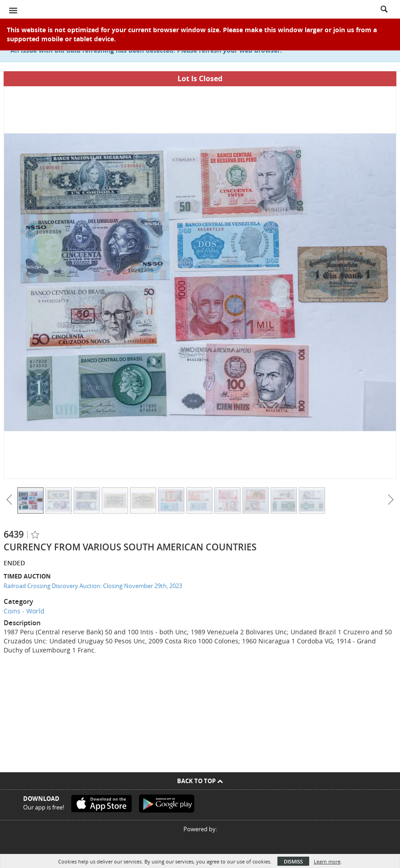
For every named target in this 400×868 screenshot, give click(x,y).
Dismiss (293, 861)
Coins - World (24, 611)
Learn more (327, 861)
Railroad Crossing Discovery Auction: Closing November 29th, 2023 (93, 586)
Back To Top (200, 781)
